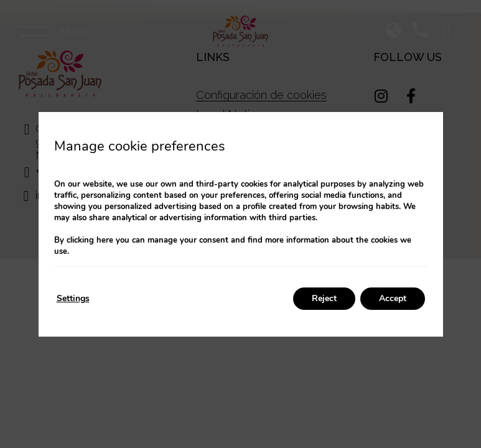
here (105, 240)
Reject (324, 298)
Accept (393, 298)
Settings (73, 298)
